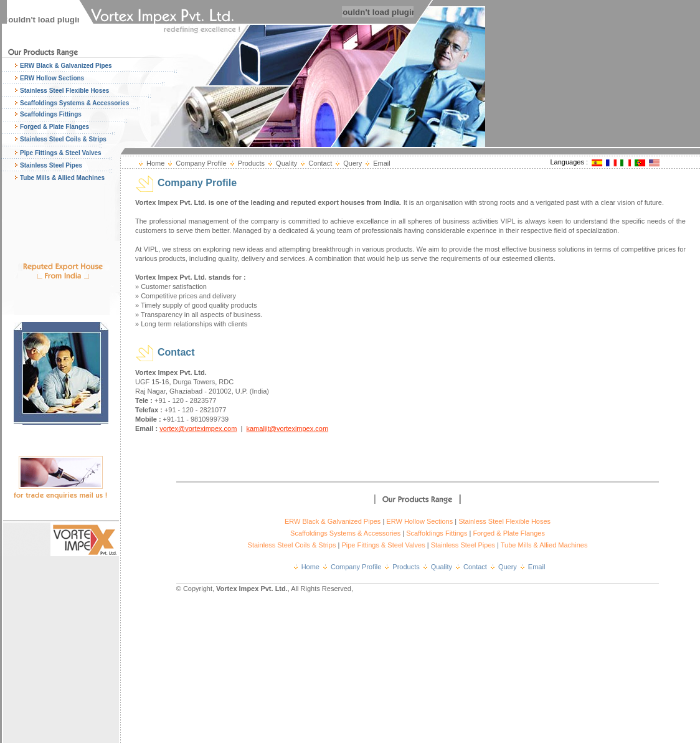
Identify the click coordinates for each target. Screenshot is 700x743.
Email (382, 163)
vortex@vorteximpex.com (198, 428)
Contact (320, 163)
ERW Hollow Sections (52, 78)
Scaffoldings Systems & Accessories (74, 103)
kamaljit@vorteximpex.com (287, 428)
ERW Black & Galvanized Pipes (66, 66)
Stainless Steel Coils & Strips (63, 139)
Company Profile (201, 163)
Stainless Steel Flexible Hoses (64, 91)
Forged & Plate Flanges (54, 127)
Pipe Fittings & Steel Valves (61, 153)
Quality (286, 163)
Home (155, 163)
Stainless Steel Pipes (51, 165)
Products (251, 163)
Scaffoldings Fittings (51, 114)
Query (352, 163)
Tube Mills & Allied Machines (62, 178)
